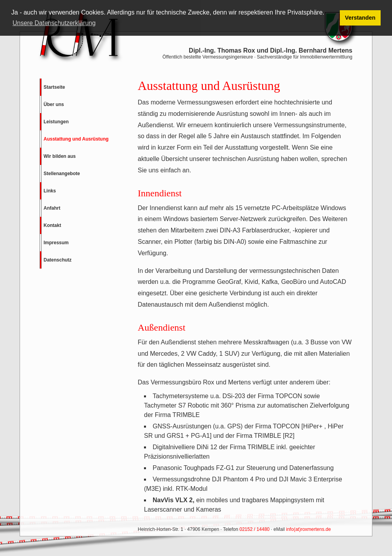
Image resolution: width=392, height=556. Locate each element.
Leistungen (56, 122)
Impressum (56, 243)
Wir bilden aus (60, 156)
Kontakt (52, 225)
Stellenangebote (62, 174)
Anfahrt (52, 208)
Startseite (54, 87)
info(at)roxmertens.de (308, 529)
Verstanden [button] (360, 18)
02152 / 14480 (254, 529)
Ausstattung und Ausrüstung (76, 139)
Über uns (54, 104)
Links (50, 191)
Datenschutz (57, 260)
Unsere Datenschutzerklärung (54, 23)
